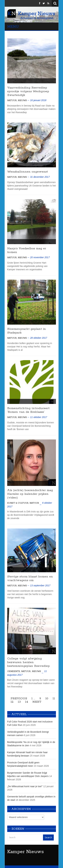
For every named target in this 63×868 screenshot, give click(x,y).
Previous (19, 698)
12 (12, 702)
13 (19, 702)
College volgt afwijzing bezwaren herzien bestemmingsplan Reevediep (28, 662)
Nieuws (22, 101)
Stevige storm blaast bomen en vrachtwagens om (30, 578)
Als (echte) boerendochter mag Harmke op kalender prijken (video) (30, 494)
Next (37, 702)
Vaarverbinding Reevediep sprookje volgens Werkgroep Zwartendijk (28, 91)
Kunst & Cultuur (18, 503)
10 (47, 698)
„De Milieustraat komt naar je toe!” (25, 786)
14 (27, 702)
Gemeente (14, 671)
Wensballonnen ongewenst (28, 172)
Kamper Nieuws (26, 852)
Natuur (12, 101)
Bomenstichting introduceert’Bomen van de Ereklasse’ (28, 410)
